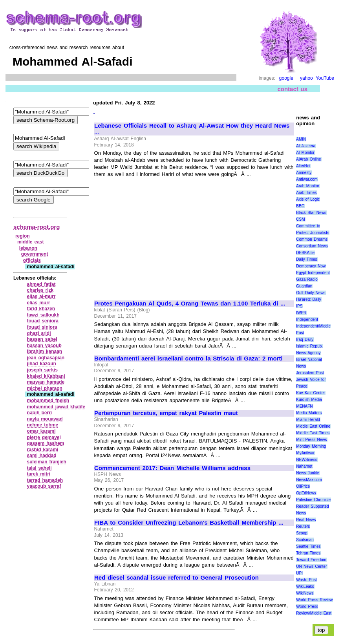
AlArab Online (308, 159)
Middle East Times (313, 433)
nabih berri (40, 413)
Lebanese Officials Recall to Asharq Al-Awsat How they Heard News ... (192, 129)
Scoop (302, 533)
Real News (306, 520)
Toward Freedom (311, 560)
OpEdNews (306, 493)
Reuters (303, 526)
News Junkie (307, 473)
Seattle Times (308, 546)
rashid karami (43, 450)
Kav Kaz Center (310, 393)
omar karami (41, 431)
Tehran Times (308, 553)
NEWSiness (306, 460)
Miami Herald (308, 420)
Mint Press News (311, 440)
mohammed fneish (48, 401)
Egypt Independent (313, 273)
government (35, 254)
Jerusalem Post (310, 373)
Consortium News (312, 246)
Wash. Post (306, 580)
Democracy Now (311, 266)
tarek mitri (39, 474)
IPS (299, 306)
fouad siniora (42, 327)
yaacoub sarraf (44, 486)
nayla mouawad (45, 419)
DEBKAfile (305, 253)
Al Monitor (305, 153)
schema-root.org (37, 227)
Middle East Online (313, 426)
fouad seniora (43, 321)
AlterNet (303, 166)
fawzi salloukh (43, 315)
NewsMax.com (309, 480)
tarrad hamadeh (45, 480)
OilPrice (303, 486)
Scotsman (305, 540)
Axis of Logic (308, 199)
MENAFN (304, 406)
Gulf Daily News (311, 293)
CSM (300, 219)
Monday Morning (311, 446)
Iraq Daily (305, 339)
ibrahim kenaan (45, 351)
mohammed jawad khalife (56, 407)
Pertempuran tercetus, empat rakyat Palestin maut (166, 413)
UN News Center (311, 566)
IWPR (301, 313)
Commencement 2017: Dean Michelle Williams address (172, 468)
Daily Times (306, 259)
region (23, 236)
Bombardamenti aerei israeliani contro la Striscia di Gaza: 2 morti (188, 359)
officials (32, 260)
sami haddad (42, 456)
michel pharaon (45, 388)
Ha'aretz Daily (309, 299)
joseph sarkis (42, 370)
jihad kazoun (42, 364)
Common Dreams (312, 239)
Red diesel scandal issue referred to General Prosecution (176, 578)
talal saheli (39, 468)
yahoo (306, 78)
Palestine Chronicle (313, 500)
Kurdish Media (309, 400)
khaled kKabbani (46, 376)
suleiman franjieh (47, 462)
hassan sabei (42, 339)
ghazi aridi (39, 333)
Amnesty (304, 173)
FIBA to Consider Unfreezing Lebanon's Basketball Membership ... (189, 523)
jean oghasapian (46, 358)
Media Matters (309, 413)
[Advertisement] (160, 236)
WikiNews (305, 593)
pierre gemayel (44, 437)
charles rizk (40, 290)
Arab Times (306, 193)
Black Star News (311, 213)
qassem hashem (46, 443)
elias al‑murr (41, 296)
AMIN (301, 139)
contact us (292, 89)
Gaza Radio (307, 279)
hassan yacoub (44, 346)
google (286, 78)
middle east (31, 242)
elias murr (39, 303)
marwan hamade (46, 382)
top (321, 630)
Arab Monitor (308, 186)
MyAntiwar (305, 453)
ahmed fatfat (41, 284)
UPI (299, 573)
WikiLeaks (305, 586)
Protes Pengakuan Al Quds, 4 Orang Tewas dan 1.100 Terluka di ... (190, 304)
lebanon (28, 248)
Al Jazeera (306, 146)
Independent (307, 319)
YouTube (325, 78)
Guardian (304, 286)
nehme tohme (43, 425)
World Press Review (314, 600)
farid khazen (41, 309)
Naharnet (304, 466)
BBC (300, 206)
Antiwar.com (307, 179)
